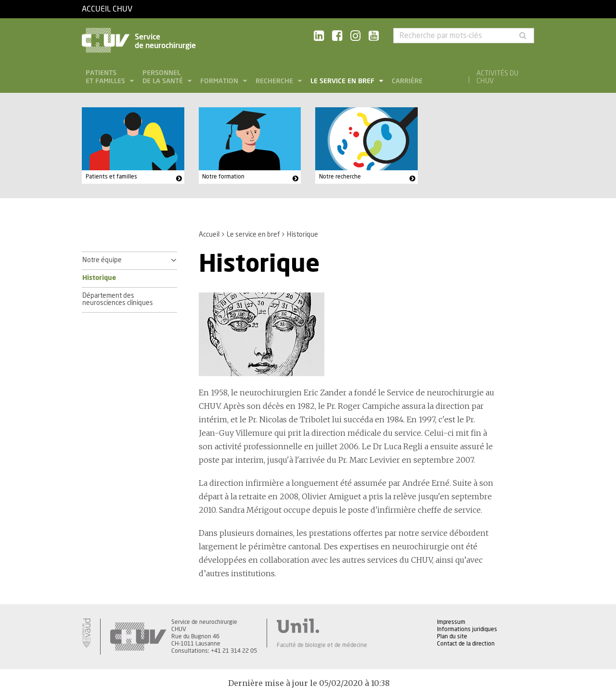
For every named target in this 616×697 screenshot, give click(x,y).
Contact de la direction (466, 644)
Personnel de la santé (164, 77)
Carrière (407, 81)
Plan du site (452, 636)
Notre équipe (102, 260)
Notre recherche (340, 177)
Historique (99, 278)
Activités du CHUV (497, 77)
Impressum (451, 622)
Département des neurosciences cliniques (118, 300)
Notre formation (223, 177)
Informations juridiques (467, 629)
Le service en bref (343, 81)
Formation (220, 81)
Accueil (209, 235)
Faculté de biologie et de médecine (322, 645)
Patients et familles (106, 77)
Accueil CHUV (107, 9)
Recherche (275, 81)
